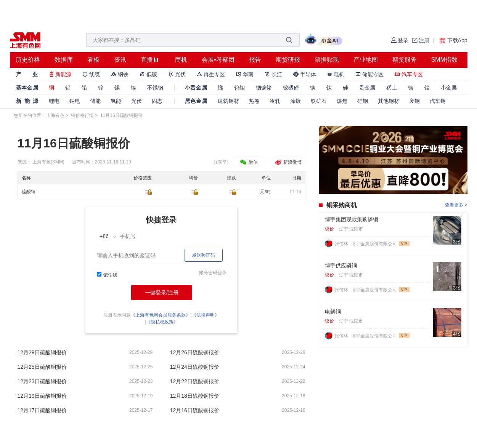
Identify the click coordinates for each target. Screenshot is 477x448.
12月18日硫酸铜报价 (195, 396)
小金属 (449, 88)
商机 (181, 60)
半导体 (305, 74)
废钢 (414, 101)
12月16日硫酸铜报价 (195, 410)
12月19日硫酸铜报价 (42, 396)
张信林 (342, 244)
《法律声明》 (206, 315)
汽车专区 (409, 74)
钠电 (75, 101)
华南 (245, 74)
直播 (147, 60)
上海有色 (55, 115)
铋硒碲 (291, 88)
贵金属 (367, 88)
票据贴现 (327, 60)
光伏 (177, 74)
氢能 (116, 101)
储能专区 (369, 74)
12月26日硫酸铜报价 (195, 352)
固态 (157, 101)
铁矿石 (319, 101)
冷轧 (275, 101)
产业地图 (366, 60)
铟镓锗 (264, 88)
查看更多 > (456, 205)
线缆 (91, 74)
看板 (93, 60)
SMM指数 (444, 60)
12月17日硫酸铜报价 (42, 410)
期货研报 (288, 60)
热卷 (254, 101)
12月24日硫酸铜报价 (195, 367)
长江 (273, 74)
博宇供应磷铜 (341, 266)
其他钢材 (389, 101)
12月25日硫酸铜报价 (42, 367)
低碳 (148, 74)
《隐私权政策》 (162, 322)
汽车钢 (438, 101)
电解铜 (333, 312)
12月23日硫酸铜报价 (42, 381)
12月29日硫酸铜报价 (42, 352)
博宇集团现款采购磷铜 (352, 219)
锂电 (54, 101)
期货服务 (405, 60)
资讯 (120, 60)
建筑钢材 (228, 101)
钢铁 (120, 74)
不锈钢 (155, 88)
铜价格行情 (82, 115)
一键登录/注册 (162, 293)
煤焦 (342, 101)
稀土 (392, 88)
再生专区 (211, 74)
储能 (95, 101)
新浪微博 (288, 162)
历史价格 (28, 60)
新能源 (60, 74)
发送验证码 (204, 255)
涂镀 (296, 101)
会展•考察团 (218, 60)
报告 (255, 60)
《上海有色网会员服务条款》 (161, 315)
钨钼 (239, 88)
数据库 (64, 60)
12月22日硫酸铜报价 (195, 381)
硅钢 (363, 101)
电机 (336, 74)
